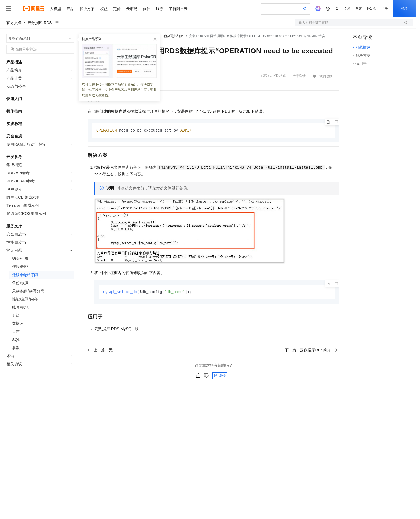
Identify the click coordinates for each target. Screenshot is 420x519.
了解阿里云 (178, 9)
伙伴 (147, 9)
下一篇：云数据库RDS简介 (311, 350)
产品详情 (299, 76)
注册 (385, 9)
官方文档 (14, 23)
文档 (347, 9)
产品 (70, 9)
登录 (404, 9)
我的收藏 (326, 76)
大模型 (55, 9)
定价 (117, 9)
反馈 (220, 376)
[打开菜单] (9, 9)
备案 (359, 9)
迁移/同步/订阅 (173, 36)
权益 (104, 9)
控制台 (372, 9)
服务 (160, 9)
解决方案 (87, 9)
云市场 (132, 9)
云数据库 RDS (40, 23)
